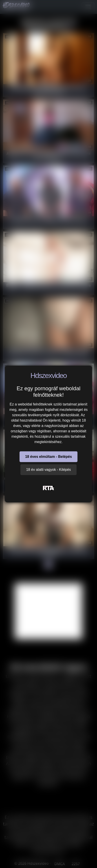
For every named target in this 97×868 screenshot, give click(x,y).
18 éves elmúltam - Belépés (48, 457)
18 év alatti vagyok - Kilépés (48, 470)
